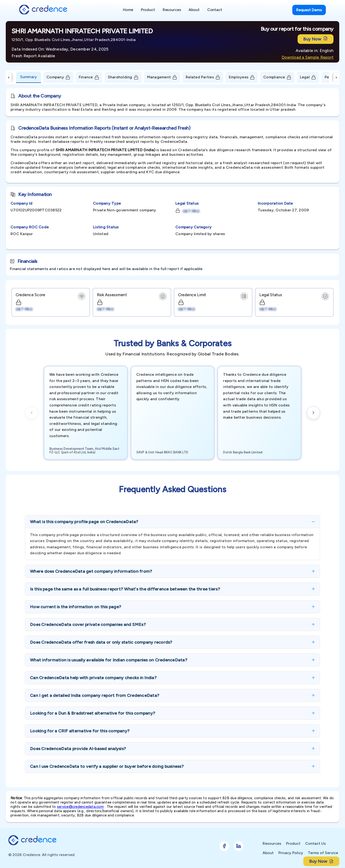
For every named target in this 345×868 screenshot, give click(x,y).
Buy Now (316, 39)
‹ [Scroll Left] (9, 77)
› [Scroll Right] (336, 77)
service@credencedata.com (80, 807)
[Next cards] (313, 413)
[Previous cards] (32, 413)
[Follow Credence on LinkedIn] (239, 846)
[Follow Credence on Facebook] (224, 846)
